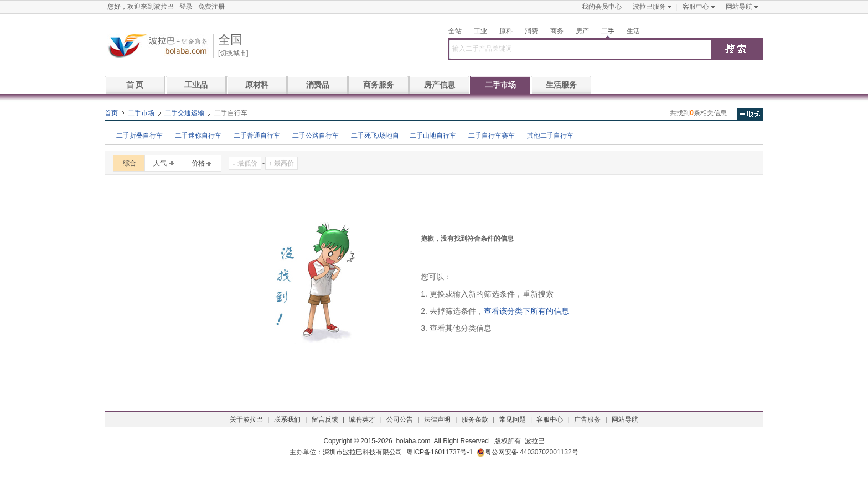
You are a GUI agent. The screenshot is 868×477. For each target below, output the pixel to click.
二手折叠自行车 (139, 136)
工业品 (196, 85)
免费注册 (211, 7)
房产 (582, 31)
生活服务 (561, 85)
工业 (480, 31)
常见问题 (513, 419)
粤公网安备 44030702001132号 (528, 452)
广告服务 (587, 419)
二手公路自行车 (316, 136)
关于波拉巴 (246, 419)
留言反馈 (325, 419)
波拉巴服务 (649, 7)
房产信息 (440, 85)
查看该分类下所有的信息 (526, 311)
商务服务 (379, 85)
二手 (608, 31)
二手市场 (500, 85)
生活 (633, 31)
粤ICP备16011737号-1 (440, 452)
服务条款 (475, 419)
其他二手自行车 (550, 136)
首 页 (135, 85)
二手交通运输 (184, 113)
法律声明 (437, 419)
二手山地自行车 (433, 136)
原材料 (257, 85)
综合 (130, 163)
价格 (198, 163)
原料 (506, 31)
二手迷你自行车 (198, 136)
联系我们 (287, 419)
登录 (186, 7)
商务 (557, 31)
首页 (111, 113)
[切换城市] (233, 53)
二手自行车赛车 (492, 136)
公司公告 (400, 419)
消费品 (318, 85)
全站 (455, 31)
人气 (160, 163)
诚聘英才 (362, 419)
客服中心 (696, 7)
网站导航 (739, 7)
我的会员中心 (602, 7)
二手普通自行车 (257, 136)
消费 (531, 31)
